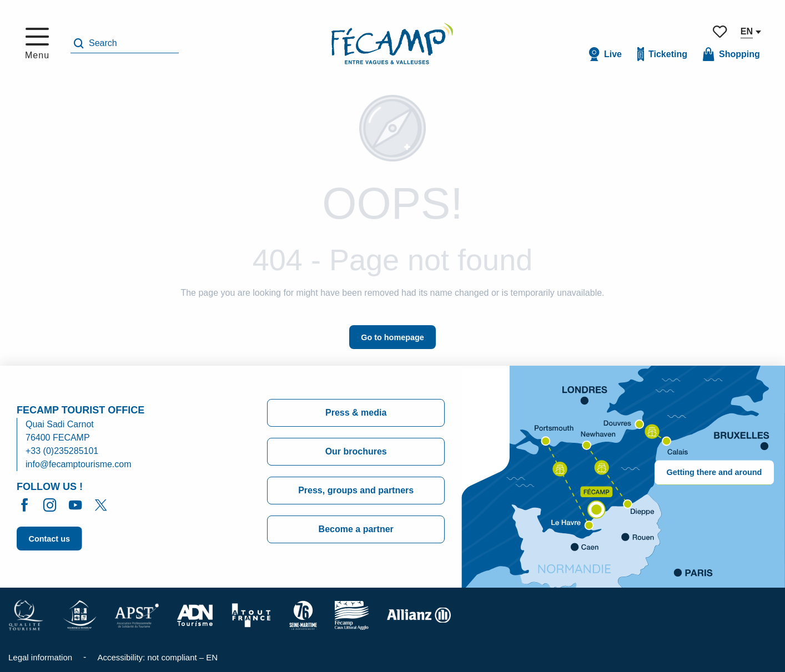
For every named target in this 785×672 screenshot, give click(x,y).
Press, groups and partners (356, 490)
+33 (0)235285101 (62, 451)
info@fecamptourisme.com (79, 464)
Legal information (40, 657)
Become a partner (356, 529)
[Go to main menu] (37, 44)
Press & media (356, 413)
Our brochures (356, 451)
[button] (125, 44)
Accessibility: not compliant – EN (157, 657)
